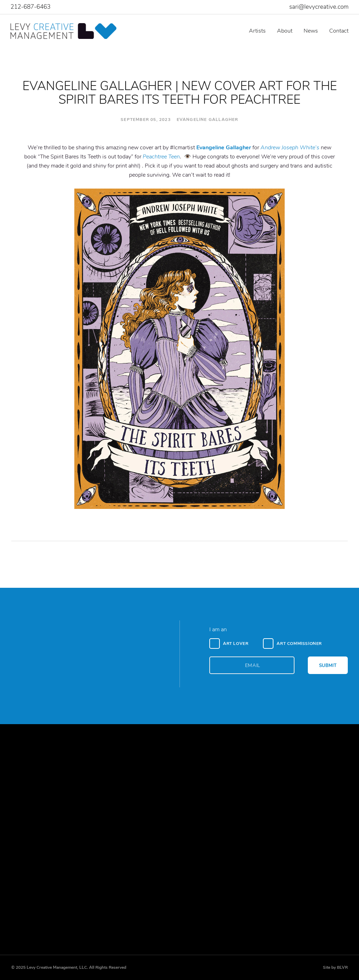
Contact (339, 31)
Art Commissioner (299, 644)
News (311, 31)
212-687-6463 (31, 7)
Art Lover (236, 644)
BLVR (342, 967)
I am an (218, 629)
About (285, 31)
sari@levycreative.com (319, 7)
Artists (257, 31)
